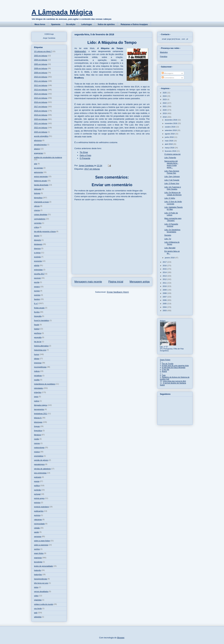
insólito (37, 380)
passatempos (39, 464)
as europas (38, 168)
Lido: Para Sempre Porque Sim (172, 172)
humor (37, 354)
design (37, 236)
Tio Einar (84, 152)
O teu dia (165, 369)
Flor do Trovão (168, 364)
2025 (165, 93)
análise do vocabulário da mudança (48, 157)
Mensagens (168, 73)
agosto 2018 (170, 134)
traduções (38, 574)
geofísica (38, 333)
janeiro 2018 (170, 258)
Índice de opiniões (106, 24)
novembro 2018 (171, 123)
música (37, 452)
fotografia (38, 316)
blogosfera (38, 198)
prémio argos (39, 498)
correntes (38, 223)
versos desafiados (41, 591)
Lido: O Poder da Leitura (171, 214)
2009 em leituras (41, 73)
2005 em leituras (41, 64)
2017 (165, 262)
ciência (37, 206)
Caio (164, 375)
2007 (165, 297)
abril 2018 (169, 144)
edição (37, 265)
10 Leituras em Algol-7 (43, 51)
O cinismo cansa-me (172, 154)
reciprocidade (39, 524)
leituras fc (38, 418)
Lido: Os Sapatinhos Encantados (172, 231)
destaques (38, 244)
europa (37, 291)
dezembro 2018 (171, 120)
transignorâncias (41, 579)
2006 (165, 300)
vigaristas (38, 600)
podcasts (38, 477)
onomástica (39, 456)
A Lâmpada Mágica (62, 12)
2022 (165, 103)
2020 (165, 110)
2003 (165, 311)
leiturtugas (38, 422)
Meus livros (40, 24)
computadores (40, 219)
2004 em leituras (41, 60)
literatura (38, 435)
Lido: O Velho (170, 198)
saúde (36, 532)
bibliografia (80, 51)
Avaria (164, 371)
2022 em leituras (41, 128)
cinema (37, 210)
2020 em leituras (41, 119)
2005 (165, 304)
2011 (165, 283)
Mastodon (164, 52)
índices (37, 371)
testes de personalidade (43, 566)
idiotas (37, 359)
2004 (165, 307)
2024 (165, 96)
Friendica (164, 56)
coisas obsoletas (41, 214)
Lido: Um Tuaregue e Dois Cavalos (173, 188)
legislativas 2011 (41, 414)
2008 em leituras (41, 68)
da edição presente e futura (45, 231)
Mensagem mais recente (88, 282)
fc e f (36, 303)
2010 (165, 286)
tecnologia (38, 562)
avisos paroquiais (41, 176)
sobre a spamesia (41, 545)
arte (36, 164)
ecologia (37, 257)
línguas (37, 426)
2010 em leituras (41, 77)
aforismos (38, 140)
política (37, 486)
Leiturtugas (87, 24)
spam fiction (39, 553)
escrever (37, 278)
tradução (38, 570)
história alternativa (41, 346)
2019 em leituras (41, 115)
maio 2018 (169, 141)
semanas (38, 536)
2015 (165, 269)
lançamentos (39, 409)
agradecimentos (40, 145)
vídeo (36, 596)
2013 (165, 276)
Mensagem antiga (140, 282)
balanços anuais (41, 181)
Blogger (121, 638)
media (36, 439)
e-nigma (37, 253)
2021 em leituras (41, 123)
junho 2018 (169, 137)
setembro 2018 (171, 130)
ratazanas (38, 519)
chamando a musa (41, 202)
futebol (37, 329)
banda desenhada (41, 185)
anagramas (38, 153)
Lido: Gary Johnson (172, 176)
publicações (39, 511)
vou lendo (38, 608)
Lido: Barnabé (170, 248)
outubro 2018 (170, 127)
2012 (165, 279)
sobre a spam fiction (42, 541)
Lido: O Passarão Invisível (171, 225)
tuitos (36, 587)
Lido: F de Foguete (172, 180)
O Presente (85, 158)
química (37, 515)
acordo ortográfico (41, 136)
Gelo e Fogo (86, 155)
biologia (37, 193)
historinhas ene (40, 350)
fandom (37, 299)
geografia (38, 337)
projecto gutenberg (41, 507)
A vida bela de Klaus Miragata (174, 367)
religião (37, 528)
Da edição (71, 24)
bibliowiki (38, 189)
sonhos (37, 549)
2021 (165, 106)
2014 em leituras (41, 94)
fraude (37, 325)
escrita (37, 282)
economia (38, 261)
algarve (37, 149)
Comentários (168, 78)
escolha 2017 (39, 274)
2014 (165, 272)
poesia (37, 481)
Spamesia (56, 24)
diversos (37, 248)
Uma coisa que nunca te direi (174, 381)
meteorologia (39, 448)
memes (37, 443)
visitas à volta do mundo (44, 604)
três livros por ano (41, 583)
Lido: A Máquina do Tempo (172, 243)
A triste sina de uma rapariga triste (175, 366)
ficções (37, 312)
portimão (38, 490)
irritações (38, 392)
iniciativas (38, 376)
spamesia (38, 558)
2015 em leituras (41, 98)
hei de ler (38, 342)
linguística (38, 431)
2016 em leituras (41, 102)
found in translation (42, 320)
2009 (165, 290)
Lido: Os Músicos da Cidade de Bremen (173, 194)
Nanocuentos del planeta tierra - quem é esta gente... (171, 164)
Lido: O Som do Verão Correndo (173, 203)
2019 (165, 113)
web (36, 613)
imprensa (38, 363)
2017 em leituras (92, 169)
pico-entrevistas (40, 473)
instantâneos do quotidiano (45, 384)
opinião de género (41, 460)
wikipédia (38, 617)
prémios (37, 502)
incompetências (40, 367)
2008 (165, 293)
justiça (37, 401)
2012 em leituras (41, 85)
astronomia (38, 172)
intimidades (39, 388)
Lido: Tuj (168, 239)
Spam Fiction (165, 360)
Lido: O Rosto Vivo (172, 183)
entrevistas (38, 270)
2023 (165, 99)
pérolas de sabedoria (42, 469)
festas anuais (39, 308)
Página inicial (116, 282)
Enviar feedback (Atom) (118, 292)
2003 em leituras (41, 56)
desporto (38, 240)
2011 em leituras (41, 81)
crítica (36, 227)
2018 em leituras (41, 111)
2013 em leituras (41, 90)
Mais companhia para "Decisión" (173, 219)
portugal (37, 494)
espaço (37, 287)
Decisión (168, 235)
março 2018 (170, 148)
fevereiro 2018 (171, 151)
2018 (165, 117)
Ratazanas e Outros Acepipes (134, 24)
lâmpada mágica (41, 405)
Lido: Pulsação (170, 158)
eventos (37, 295)
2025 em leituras (41, 132)
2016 (165, 266)
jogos (36, 397)
